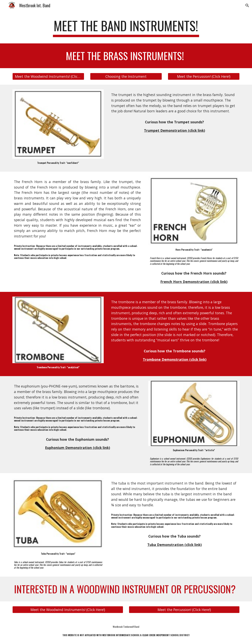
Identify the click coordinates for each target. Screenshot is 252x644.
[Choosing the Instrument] (126, 76)
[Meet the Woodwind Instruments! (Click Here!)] (48, 76)
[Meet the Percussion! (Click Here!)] (204, 76)
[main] (126, 28)
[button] (247, 5)
